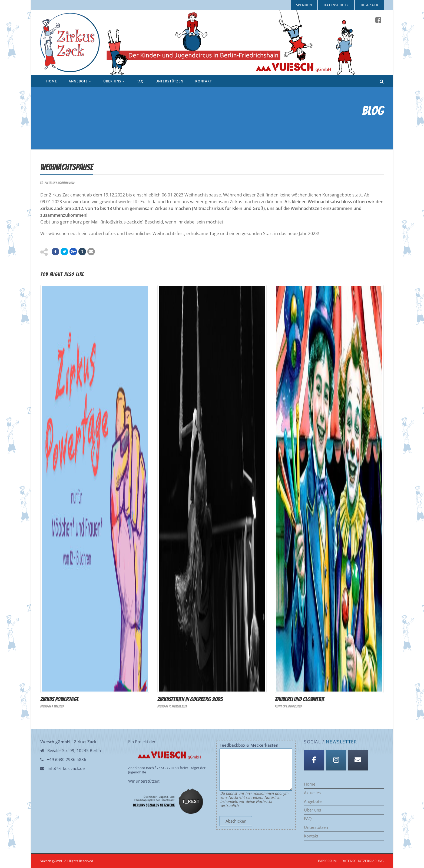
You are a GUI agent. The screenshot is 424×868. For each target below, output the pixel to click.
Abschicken (236, 821)
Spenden (304, 5)
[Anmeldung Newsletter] (358, 760)
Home (52, 81)
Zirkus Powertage (59, 699)
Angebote (80, 81)
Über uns (114, 81)
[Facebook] (314, 760)
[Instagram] (336, 760)
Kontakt (204, 81)
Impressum (327, 861)
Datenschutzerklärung (363, 861)
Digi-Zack (370, 5)
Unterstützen (169, 81)
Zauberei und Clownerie (300, 699)
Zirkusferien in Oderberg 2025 (190, 699)
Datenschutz (336, 5)
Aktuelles (312, 792)
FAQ (140, 81)
